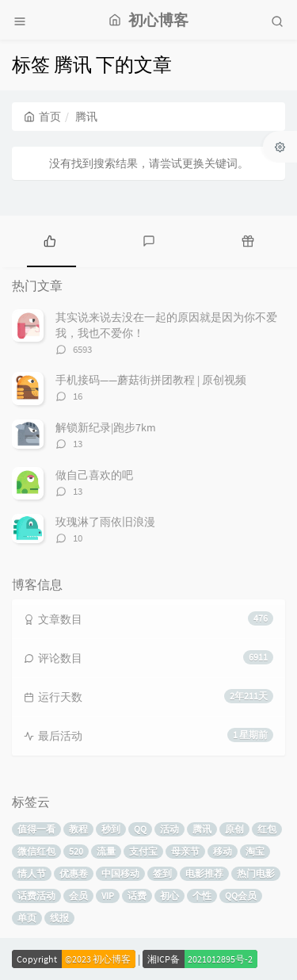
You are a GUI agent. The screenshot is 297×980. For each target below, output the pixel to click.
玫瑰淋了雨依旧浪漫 (105, 522)
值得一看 (36, 829)
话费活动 (36, 896)
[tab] (49, 239)
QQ (140, 829)
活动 (169, 829)
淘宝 (255, 851)
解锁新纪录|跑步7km (106, 427)
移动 (223, 851)
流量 (106, 851)
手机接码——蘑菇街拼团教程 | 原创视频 (151, 380)
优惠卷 (74, 873)
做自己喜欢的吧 (94, 475)
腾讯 (202, 829)
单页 (27, 918)
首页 (42, 117)
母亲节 (185, 851)
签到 (162, 873)
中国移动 (120, 873)
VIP (108, 896)
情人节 (32, 873)
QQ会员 (241, 896)
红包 (267, 829)
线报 (59, 918)
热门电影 (256, 873)
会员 (78, 896)
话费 (137, 896)
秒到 (111, 829)
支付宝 (143, 851)
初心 (169, 896)
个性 (202, 896)
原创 (234, 829)
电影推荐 (204, 873)
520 (76, 851)
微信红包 (36, 851)
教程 (78, 829)
